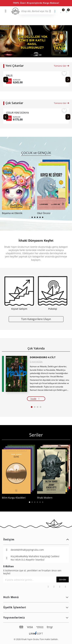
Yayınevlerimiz (36, 618)
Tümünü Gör (62, 66)
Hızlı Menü (36, 597)
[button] (32, 55)
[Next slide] (68, 80)
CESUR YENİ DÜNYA (17, 113)
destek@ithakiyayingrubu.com (27, 550)
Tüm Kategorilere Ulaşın (36, 319)
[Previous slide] (6, 80)
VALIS (9, 75)
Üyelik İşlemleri (36, 607)
